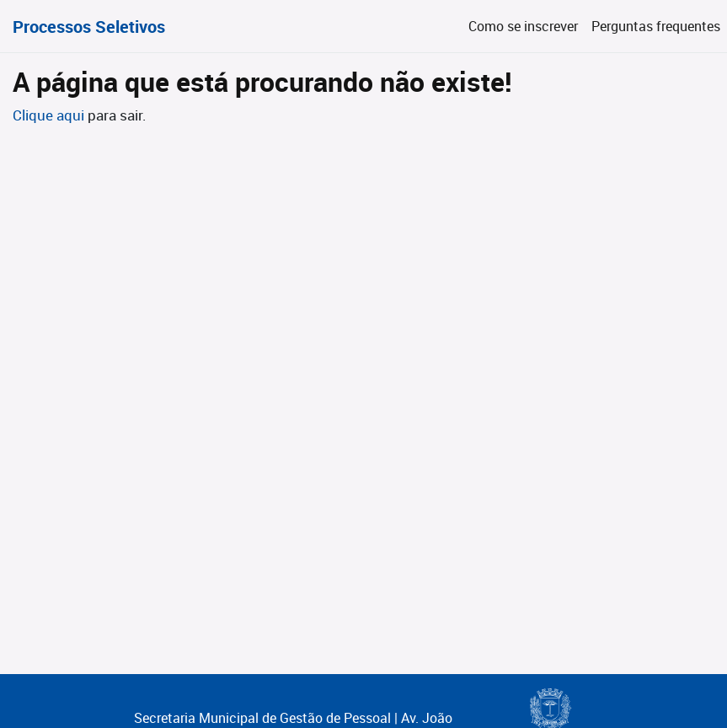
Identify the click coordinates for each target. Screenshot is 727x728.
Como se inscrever (523, 26)
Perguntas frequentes (656, 26)
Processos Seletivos (89, 27)
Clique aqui (50, 115)
